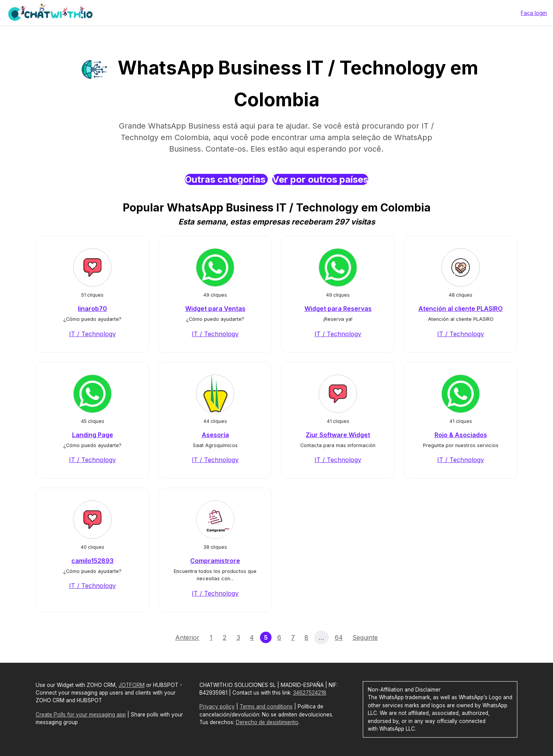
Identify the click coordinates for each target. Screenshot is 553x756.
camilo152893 (92, 561)
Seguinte (365, 637)
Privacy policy (217, 706)
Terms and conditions (266, 706)
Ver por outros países (320, 179)
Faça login (534, 13)
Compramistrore (215, 561)
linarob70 (92, 309)
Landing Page (93, 435)
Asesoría (215, 435)
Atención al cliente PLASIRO (461, 309)
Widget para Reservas (338, 309)
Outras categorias (226, 179)
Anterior (187, 637)
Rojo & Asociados (461, 435)
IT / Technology (92, 334)
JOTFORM (132, 685)
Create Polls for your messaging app (81, 715)
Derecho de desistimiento (267, 722)
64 (339, 637)
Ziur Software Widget (338, 435)
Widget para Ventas (215, 309)
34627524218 (310, 693)
